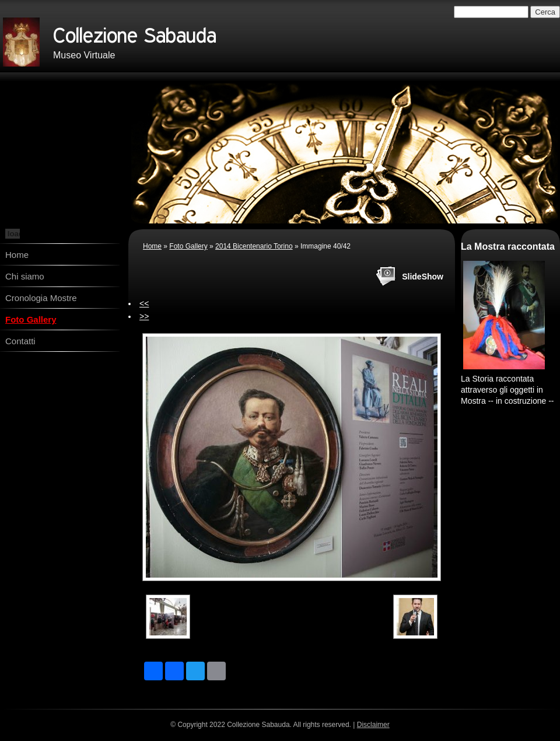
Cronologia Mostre (41, 298)
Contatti (20, 341)
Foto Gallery (31, 319)
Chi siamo (25, 276)
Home (17, 255)
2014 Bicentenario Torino (254, 246)
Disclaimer (373, 725)
